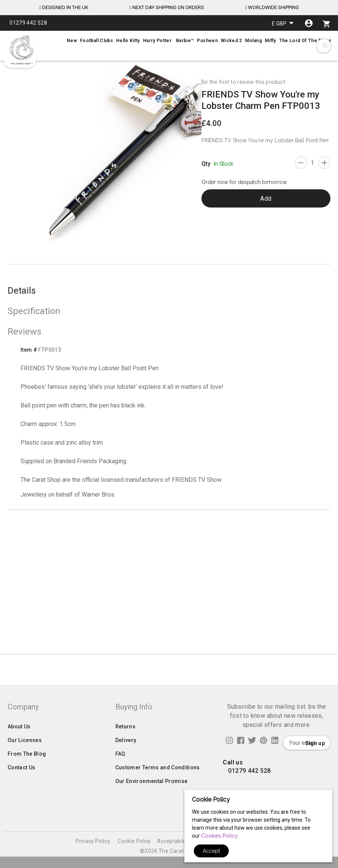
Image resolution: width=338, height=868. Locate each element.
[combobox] (325, 46)
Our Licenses (25, 767)
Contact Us (22, 794)
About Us (19, 753)
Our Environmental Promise (152, 808)
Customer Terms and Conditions (158, 794)
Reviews (24, 332)
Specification (34, 311)
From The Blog (27, 780)
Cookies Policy (219, 836)
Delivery (126, 767)
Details (22, 291)
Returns (125, 753)
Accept (211, 851)
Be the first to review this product (243, 82)
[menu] (169, 41)
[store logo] (21, 50)
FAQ (120, 780)
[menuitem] (169, 41)
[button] (283, 23)
